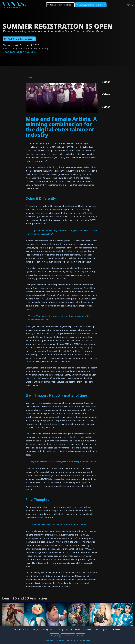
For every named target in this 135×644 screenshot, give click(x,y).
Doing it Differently (41, 198)
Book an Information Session (60, 5)
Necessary (50, 640)
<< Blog (30, 78)
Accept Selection (68, 636)
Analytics (61, 640)
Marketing (85, 640)
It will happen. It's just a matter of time (56, 395)
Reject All (81, 636)
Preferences (73, 640)
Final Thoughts (37, 500)
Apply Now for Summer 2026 (19, 39)
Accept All (55, 636)
